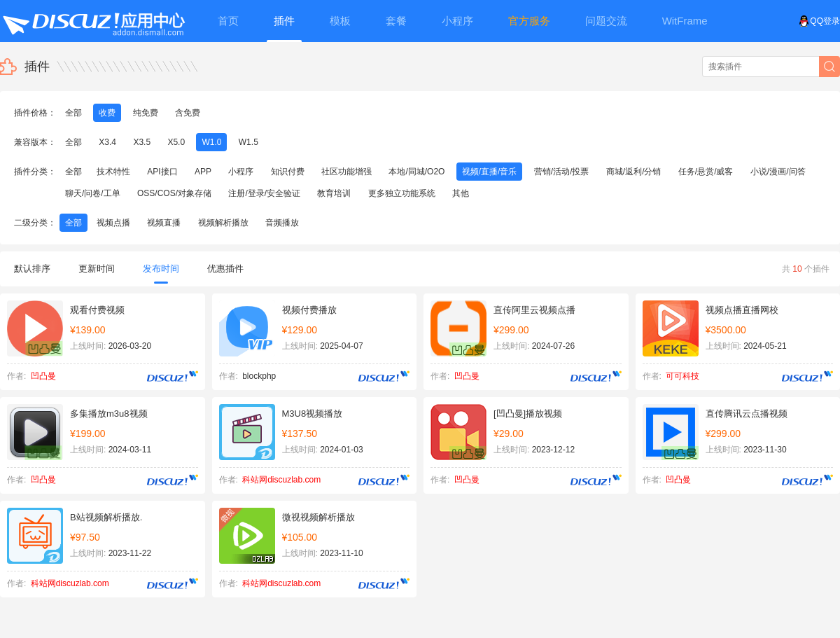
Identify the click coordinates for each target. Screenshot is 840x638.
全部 (73, 113)
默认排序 (32, 269)
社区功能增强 (346, 172)
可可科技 (682, 376)
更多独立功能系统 (402, 193)
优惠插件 (225, 269)
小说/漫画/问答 (778, 172)
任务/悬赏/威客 (706, 172)
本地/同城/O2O (416, 172)
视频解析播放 (223, 223)
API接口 (162, 172)
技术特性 (113, 172)
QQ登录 (819, 21)
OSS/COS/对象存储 (174, 193)
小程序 (241, 172)
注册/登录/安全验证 (264, 193)
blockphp (259, 376)
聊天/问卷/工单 (93, 193)
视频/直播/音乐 (490, 172)
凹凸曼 (43, 376)
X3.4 (107, 142)
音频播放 (282, 223)
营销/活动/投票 (562, 172)
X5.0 (176, 142)
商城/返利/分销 (634, 172)
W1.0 (211, 142)
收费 (107, 113)
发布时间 (161, 273)
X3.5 (142, 142)
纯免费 (146, 113)
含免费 (188, 113)
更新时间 (97, 269)
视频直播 (164, 223)
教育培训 (334, 193)
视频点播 (113, 223)
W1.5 (248, 142)
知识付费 (288, 172)
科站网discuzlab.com (281, 480)
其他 (461, 193)
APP (203, 172)
